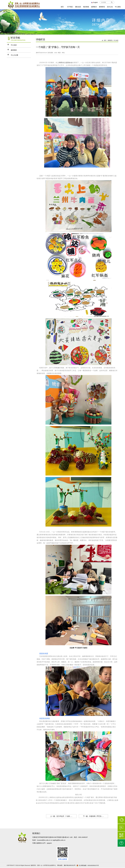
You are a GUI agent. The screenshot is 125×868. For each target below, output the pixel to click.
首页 (62, 7)
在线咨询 (121, 828)
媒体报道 (15, 50)
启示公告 (110, 7)
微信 (121, 835)
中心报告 (118, 7)
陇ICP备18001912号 (70, 865)
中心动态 (15, 45)
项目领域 (86, 7)
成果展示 (94, 7)
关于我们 (70, 7)
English (94, 2)
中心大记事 (16, 55)
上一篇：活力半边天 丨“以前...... (60, 816)
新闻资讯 (102, 7)
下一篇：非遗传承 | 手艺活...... (94, 816)
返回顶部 (121, 843)
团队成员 (78, 7)
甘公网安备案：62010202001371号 (88, 866)
